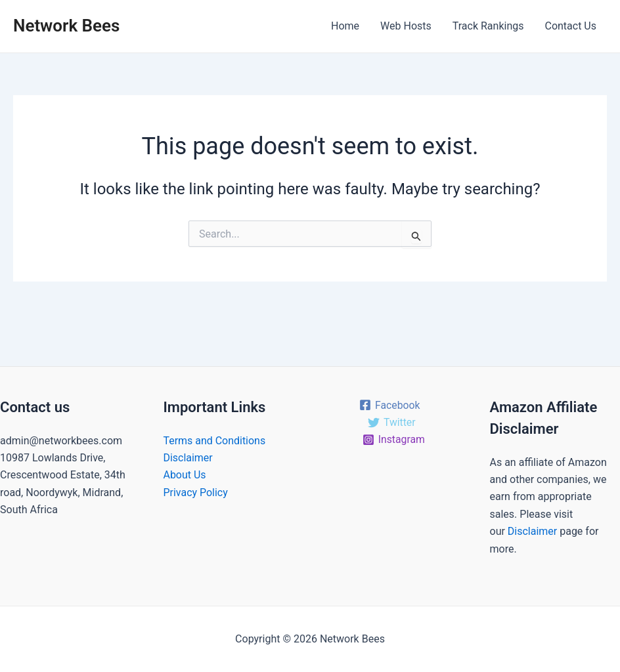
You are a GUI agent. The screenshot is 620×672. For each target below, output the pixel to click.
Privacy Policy (196, 493)
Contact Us (570, 26)
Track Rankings (488, 26)
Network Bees (66, 26)
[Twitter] (391, 423)
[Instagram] (394, 440)
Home (345, 26)
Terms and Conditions (215, 441)
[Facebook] (389, 405)
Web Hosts (406, 26)
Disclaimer (188, 458)
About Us (185, 475)
